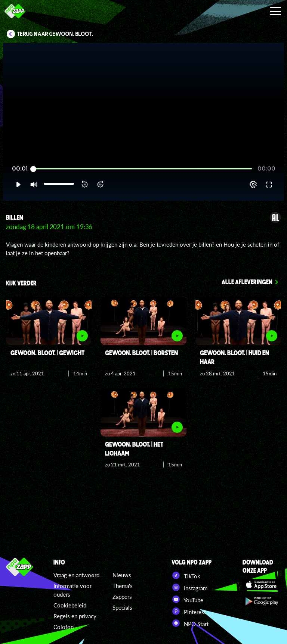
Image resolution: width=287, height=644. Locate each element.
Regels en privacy (75, 616)
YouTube (187, 599)
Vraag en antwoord (76, 575)
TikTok (186, 575)
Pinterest (189, 611)
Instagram (189, 587)
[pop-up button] (253, 184)
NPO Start (190, 623)
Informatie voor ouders (72, 590)
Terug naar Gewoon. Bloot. (55, 34)
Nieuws (122, 575)
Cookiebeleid (70, 605)
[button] (18, 184)
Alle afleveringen (247, 282)
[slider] (143, 169)
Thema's (123, 586)
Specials (122, 607)
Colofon (64, 627)
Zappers (122, 597)
